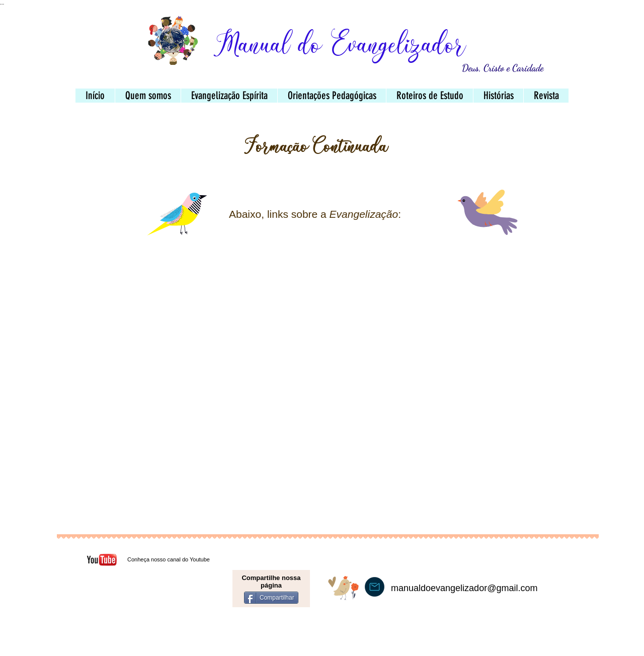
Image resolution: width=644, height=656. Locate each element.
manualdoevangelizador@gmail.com (464, 588)
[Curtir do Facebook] (151, 611)
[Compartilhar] (271, 598)
